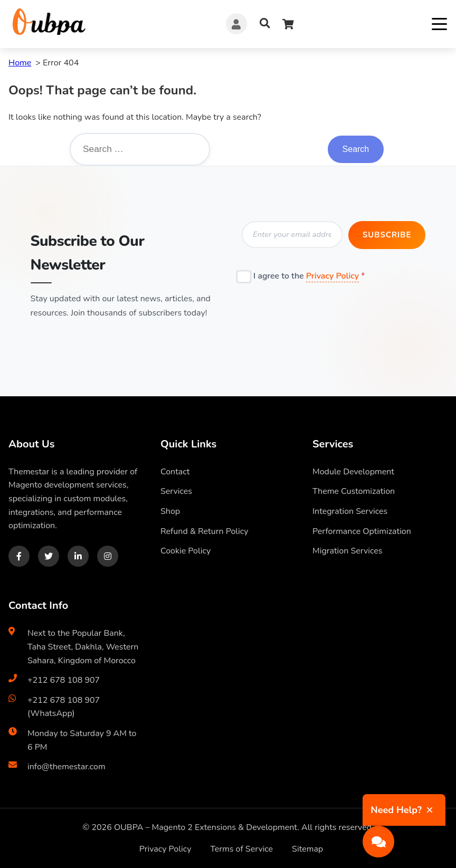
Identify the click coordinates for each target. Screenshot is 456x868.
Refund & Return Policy (204, 530)
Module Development (353, 470)
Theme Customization (354, 490)
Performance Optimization (362, 530)
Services (176, 490)
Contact (175, 470)
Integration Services (350, 510)
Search (355, 150)
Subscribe (386, 235)
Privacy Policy (333, 274)
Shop (170, 510)
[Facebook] (19, 555)
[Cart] (288, 24)
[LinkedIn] (78, 555)
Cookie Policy (186, 550)
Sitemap (307, 848)
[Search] (265, 24)
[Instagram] (108, 555)
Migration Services (347, 550)
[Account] (236, 24)
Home (20, 63)
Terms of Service (241, 848)
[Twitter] (49, 555)
